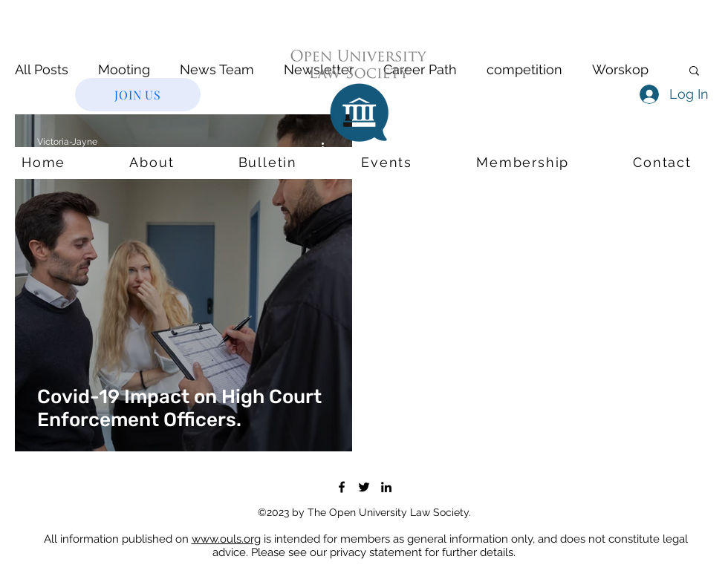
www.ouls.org (226, 539)
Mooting (124, 69)
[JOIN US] (138, 95)
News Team (217, 69)
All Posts (42, 69)
